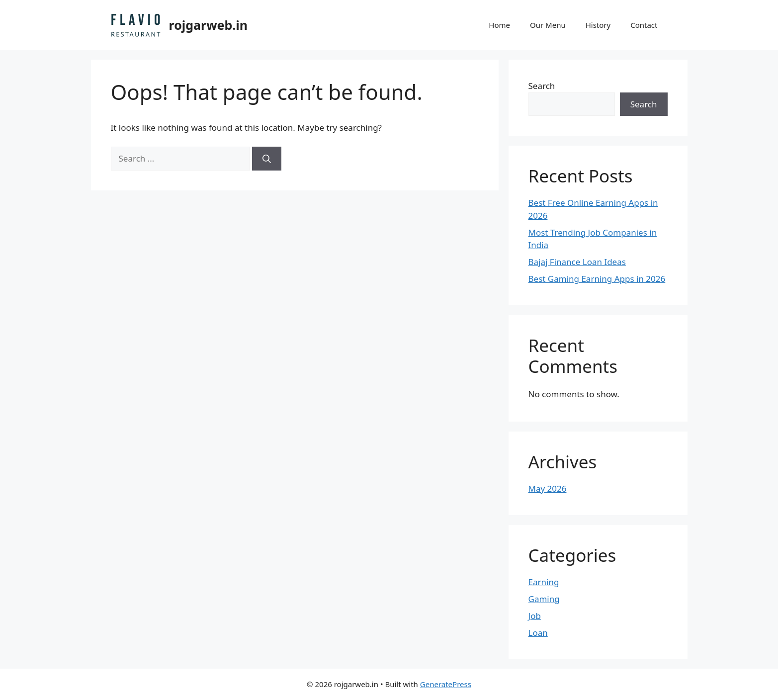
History (598, 25)
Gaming (544, 599)
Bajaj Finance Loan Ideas (577, 262)
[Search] (267, 159)
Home (499, 25)
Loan (538, 633)
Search (542, 86)
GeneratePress (446, 684)
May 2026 (548, 488)
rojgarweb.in (209, 25)
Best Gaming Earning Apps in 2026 (597, 279)
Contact (644, 25)
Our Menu (548, 25)
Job (535, 616)
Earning (544, 582)
